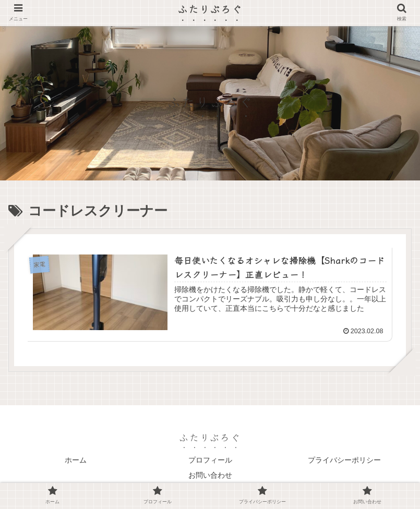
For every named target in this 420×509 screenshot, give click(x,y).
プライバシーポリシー (344, 460)
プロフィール (210, 460)
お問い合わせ (210, 475)
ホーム (76, 460)
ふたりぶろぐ (210, 9)
